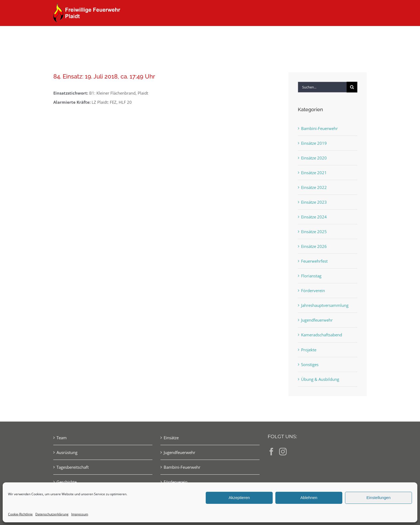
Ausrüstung (67, 452)
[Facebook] (271, 452)
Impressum (80, 514)
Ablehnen (309, 498)
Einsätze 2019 (314, 143)
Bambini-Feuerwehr (319, 128)
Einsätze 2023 (314, 202)
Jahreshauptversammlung (325, 305)
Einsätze (171, 438)
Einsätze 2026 (314, 246)
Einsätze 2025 (314, 232)
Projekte (309, 350)
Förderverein (313, 291)
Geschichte (67, 482)
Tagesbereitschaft (73, 467)
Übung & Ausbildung (320, 379)
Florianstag (311, 276)
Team (62, 438)
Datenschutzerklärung (52, 514)
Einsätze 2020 (314, 158)
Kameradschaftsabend (322, 335)
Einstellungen (378, 498)
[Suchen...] (322, 87)
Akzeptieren (239, 498)
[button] (358, 35)
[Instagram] (283, 452)
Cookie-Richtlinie (20, 514)
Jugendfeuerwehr (317, 320)
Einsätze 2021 (314, 173)
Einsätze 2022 (314, 187)
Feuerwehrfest (314, 261)
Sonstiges (310, 364)
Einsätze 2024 (314, 217)
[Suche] (352, 87)
